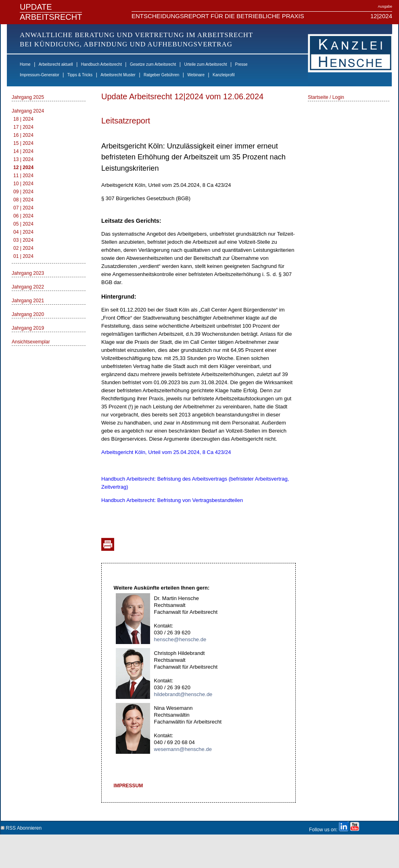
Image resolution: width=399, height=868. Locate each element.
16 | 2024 (23, 135)
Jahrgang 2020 (28, 314)
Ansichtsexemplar (31, 342)
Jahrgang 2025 (28, 97)
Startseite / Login (326, 97)
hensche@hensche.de (180, 639)
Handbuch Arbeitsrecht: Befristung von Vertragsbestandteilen (172, 500)
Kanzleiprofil (224, 75)
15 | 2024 (23, 143)
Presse (241, 64)
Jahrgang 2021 (28, 301)
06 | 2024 (23, 216)
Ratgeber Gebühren (161, 75)
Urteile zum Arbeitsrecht (205, 64)
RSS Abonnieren (21, 827)
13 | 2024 (23, 159)
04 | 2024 (23, 232)
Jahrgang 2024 (28, 111)
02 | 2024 (23, 248)
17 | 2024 (23, 127)
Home (25, 64)
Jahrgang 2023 (28, 273)
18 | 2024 (23, 119)
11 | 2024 (23, 176)
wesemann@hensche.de (183, 749)
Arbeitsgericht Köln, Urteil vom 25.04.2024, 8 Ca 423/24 (166, 452)
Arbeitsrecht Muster (118, 75)
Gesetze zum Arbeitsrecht (153, 64)
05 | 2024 (23, 224)
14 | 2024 (23, 151)
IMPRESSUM (128, 786)
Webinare (196, 75)
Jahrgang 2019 (28, 328)
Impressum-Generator (40, 75)
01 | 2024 (23, 256)
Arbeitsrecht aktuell (56, 64)
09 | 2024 (23, 192)
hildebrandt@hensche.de (183, 694)
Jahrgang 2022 (28, 287)
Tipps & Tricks (80, 75)
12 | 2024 (23, 167)
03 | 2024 (23, 240)
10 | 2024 (23, 184)
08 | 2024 (23, 200)
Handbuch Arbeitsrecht (101, 64)
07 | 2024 (23, 208)
